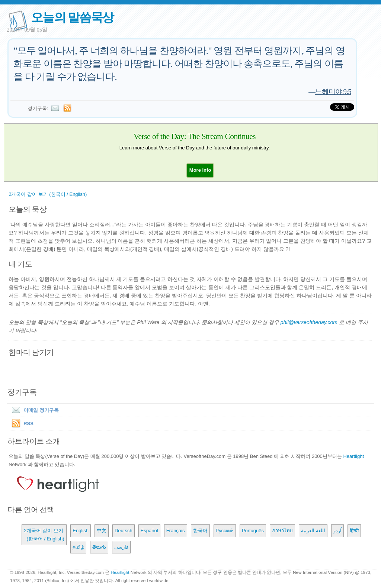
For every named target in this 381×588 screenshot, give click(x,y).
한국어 (200, 531)
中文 (102, 531)
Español (149, 531)
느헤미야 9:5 (333, 92)
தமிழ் (78, 547)
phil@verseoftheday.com (309, 322)
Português (253, 531)
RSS (28, 424)
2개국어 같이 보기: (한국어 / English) (44, 535)
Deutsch (124, 531)
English (81, 531)
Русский (225, 531)
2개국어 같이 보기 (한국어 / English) (48, 194)
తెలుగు (99, 547)
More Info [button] (200, 170)
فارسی (121, 547)
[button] (200, 170)
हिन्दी (354, 531)
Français (176, 531)
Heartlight (353, 456)
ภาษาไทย (282, 531)
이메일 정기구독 (34, 410)
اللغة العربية (313, 531)
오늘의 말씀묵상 (72, 17)
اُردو (337, 531)
